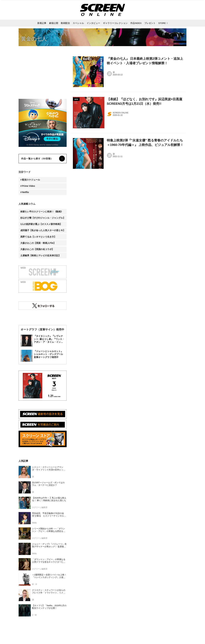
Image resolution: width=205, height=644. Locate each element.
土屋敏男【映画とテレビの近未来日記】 (41, 255)
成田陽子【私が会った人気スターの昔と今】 (43, 230)
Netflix (26, 192)
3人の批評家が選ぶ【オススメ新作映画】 (41, 224)
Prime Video (29, 186)
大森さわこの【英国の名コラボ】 (37, 249)
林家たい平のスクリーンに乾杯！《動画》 (42, 212)
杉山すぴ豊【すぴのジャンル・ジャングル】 (43, 218)
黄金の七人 (34, 39)
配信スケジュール (31, 180)
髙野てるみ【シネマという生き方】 (38, 237)
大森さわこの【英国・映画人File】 (38, 243)
